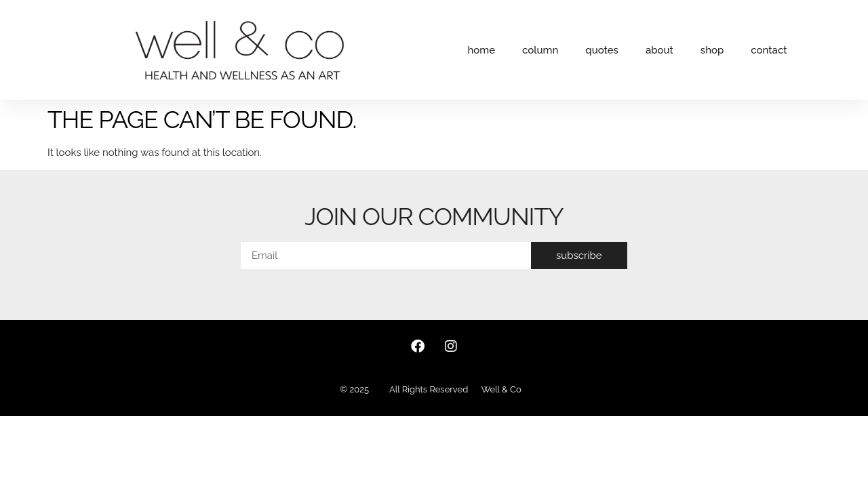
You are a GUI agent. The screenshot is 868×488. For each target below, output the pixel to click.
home (481, 50)
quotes (602, 50)
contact (769, 50)
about (659, 50)
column (540, 50)
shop (712, 50)
